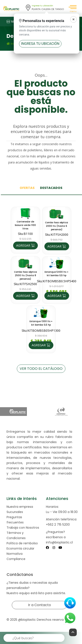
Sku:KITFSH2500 (25, 284)
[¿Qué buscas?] (34, 638)
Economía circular (20, 548)
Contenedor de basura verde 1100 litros (25, 225)
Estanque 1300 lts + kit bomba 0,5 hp (41, 323)
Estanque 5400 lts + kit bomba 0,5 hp (57, 274)
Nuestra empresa (20, 507)
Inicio (12, 44)
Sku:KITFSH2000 (57, 235)
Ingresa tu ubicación (40, 44)
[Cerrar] (73, 19)
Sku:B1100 (25, 234)
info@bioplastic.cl (59, 542)
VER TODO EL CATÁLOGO (41, 369)
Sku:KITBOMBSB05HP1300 (41, 330)
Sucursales (15, 512)
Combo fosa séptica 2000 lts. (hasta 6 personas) (57, 226)
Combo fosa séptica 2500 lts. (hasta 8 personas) (25, 275)
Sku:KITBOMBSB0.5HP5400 (57, 281)
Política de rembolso (22, 543)
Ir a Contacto (39, 605)
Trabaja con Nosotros (23, 528)
